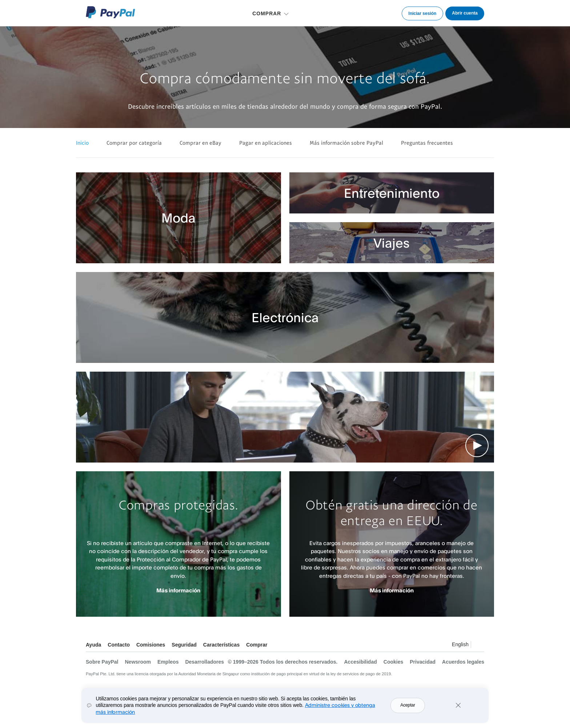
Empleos (168, 662)
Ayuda (93, 645)
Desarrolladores (204, 662)
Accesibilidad (361, 662)
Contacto (119, 645)
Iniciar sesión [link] (423, 13)
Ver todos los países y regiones (478, 646)
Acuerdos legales (463, 662)
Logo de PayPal (111, 12)
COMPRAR (267, 13)
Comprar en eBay (200, 143)
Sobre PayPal (102, 662)
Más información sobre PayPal (346, 143)
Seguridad (184, 645)
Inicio (82, 143)
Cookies (393, 662)
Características (221, 645)
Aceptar (408, 706)
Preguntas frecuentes (427, 143)
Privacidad (423, 662)
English (460, 644)
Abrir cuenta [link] (465, 13)
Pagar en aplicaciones (266, 143)
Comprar (257, 645)
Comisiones (151, 645)
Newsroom (138, 662)
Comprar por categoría (134, 143)
